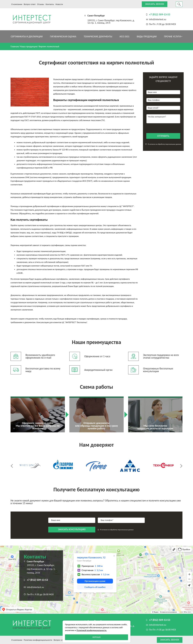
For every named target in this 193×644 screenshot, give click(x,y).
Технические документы (98, 37)
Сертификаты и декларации (27, 37)
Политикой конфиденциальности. (92, 630)
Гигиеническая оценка (63, 37)
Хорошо (96, 637)
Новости (59, 4)
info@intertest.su (158, 19)
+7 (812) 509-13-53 (160, 14)
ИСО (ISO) (124, 37)
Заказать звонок (155, 4)
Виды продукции (147, 37)
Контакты (50, 4)
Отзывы (41, 4)
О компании (17, 4)
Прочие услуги (173, 37)
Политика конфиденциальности (38, 640)
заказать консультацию (72, 529)
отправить (163, 136)
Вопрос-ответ (30, 4)
